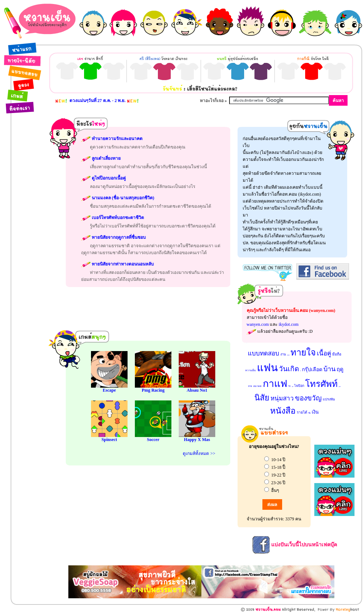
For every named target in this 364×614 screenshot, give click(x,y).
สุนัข (293, 387)
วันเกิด (289, 369)
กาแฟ (275, 384)
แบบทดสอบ (263, 353)
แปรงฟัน (329, 399)
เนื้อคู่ (324, 353)
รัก (290, 386)
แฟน (267, 368)
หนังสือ (283, 411)
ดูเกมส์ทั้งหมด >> (199, 453)
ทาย (250, 386)
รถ (300, 371)
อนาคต (257, 386)
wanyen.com (258, 324)
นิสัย (262, 398)
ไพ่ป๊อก (299, 386)
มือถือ (337, 354)
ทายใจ (303, 353)
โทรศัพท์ (321, 384)
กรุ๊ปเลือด (312, 370)
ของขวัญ (308, 398)
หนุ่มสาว (282, 398)
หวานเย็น (251, 370)
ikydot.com (288, 324)
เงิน (315, 412)
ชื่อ (310, 413)
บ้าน (329, 369)
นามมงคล (288, 355)
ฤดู (340, 369)
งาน (283, 354)
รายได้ (302, 412)
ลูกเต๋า (340, 387)
